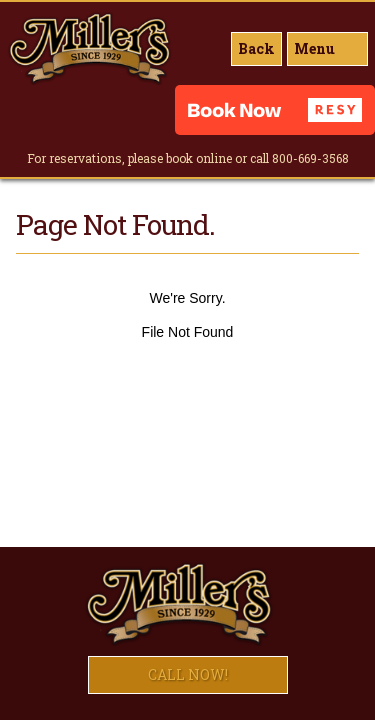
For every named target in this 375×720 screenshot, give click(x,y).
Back (256, 48)
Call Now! (188, 674)
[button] (275, 110)
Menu (314, 48)
